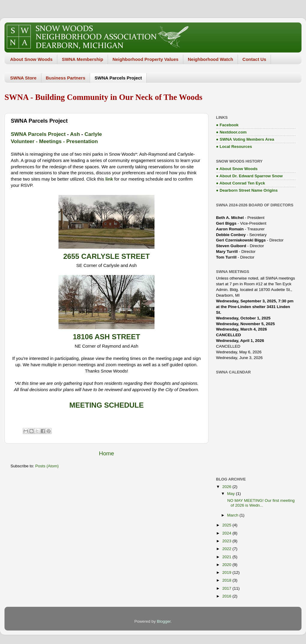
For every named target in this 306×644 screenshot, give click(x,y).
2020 (227, 565)
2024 (227, 533)
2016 (227, 596)
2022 (227, 549)
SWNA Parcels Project (118, 78)
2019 (227, 572)
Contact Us (254, 59)
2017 (227, 588)
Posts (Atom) (47, 466)
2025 (227, 525)
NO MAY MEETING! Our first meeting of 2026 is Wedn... (260, 503)
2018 (227, 580)
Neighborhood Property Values (145, 59)
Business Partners (66, 78)
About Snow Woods (31, 59)
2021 (227, 557)
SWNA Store (23, 78)
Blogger (164, 621)
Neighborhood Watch (210, 59)
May (231, 494)
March (233, 515)
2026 (227, 487)
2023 (227, 541)
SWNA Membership (82, 59)
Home (106, 453)
